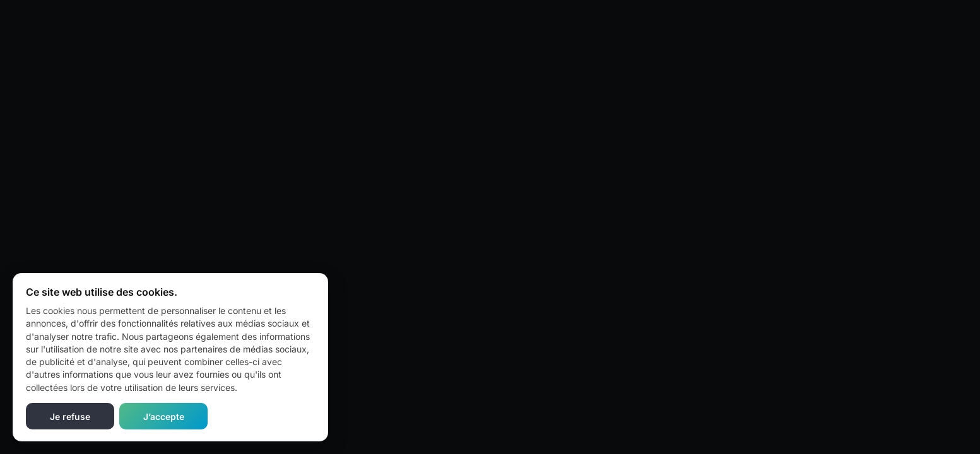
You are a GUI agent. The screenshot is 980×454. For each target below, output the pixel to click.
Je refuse (70, 416)
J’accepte (164, 416)
